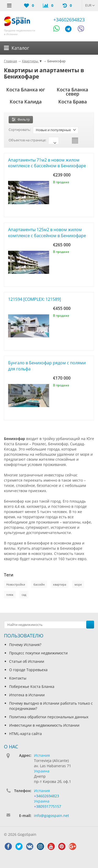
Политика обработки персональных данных (49, 717)
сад (24, 595)
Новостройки (16, 584)
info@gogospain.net (51, 816)
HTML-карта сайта (25, 734)
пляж (10, 595)
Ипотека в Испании (27, 695)
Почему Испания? (25, 645)
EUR (90, 5)
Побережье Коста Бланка (32, 686)
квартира (60, 584)
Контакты (18, 678)
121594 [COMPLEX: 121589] (34, 299)
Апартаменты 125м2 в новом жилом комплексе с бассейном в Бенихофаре (47, 233)
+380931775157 (48, 806)
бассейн (39, 584)
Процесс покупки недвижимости (38, 653)
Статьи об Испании (27, 661)
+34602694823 (69, 20)
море (78, 584)
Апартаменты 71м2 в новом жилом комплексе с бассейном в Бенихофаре (47, 163)
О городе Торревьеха (28, 670)
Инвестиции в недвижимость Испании (44, 725)
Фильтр (21, 119)
